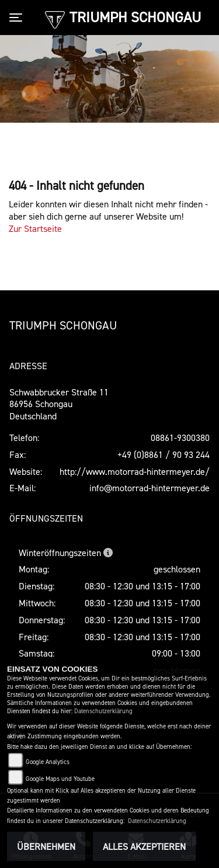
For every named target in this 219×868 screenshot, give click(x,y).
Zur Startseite (35, 228)
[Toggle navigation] (18, 18)
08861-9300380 (180, 438)
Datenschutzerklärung (103, 711)
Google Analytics (48, 762)
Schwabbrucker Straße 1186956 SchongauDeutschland (59, 404)
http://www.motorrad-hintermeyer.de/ (135, 471)
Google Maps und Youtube (60, 779)
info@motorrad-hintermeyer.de (150, 488)
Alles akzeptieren (144, 846)
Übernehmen (46, 846)
